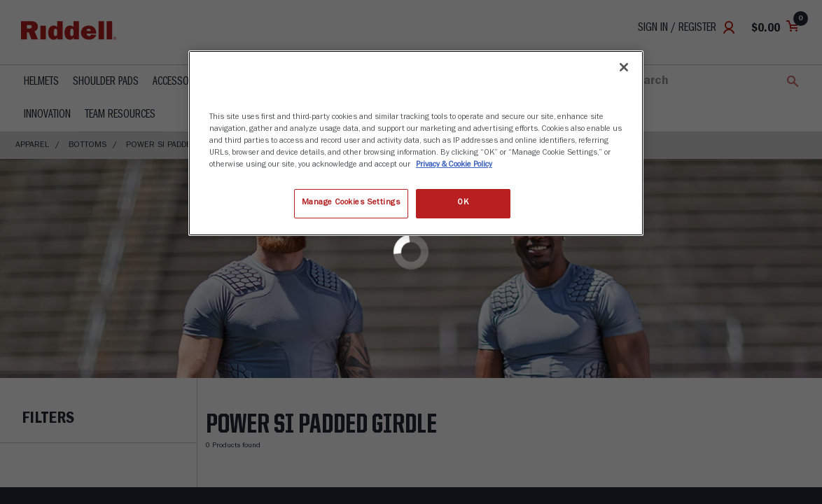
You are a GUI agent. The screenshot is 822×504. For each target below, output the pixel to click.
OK (463, 203)
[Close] (624, 67)
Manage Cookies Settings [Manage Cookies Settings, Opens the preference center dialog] (351, 203)
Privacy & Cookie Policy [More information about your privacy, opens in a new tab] (454, 165)
